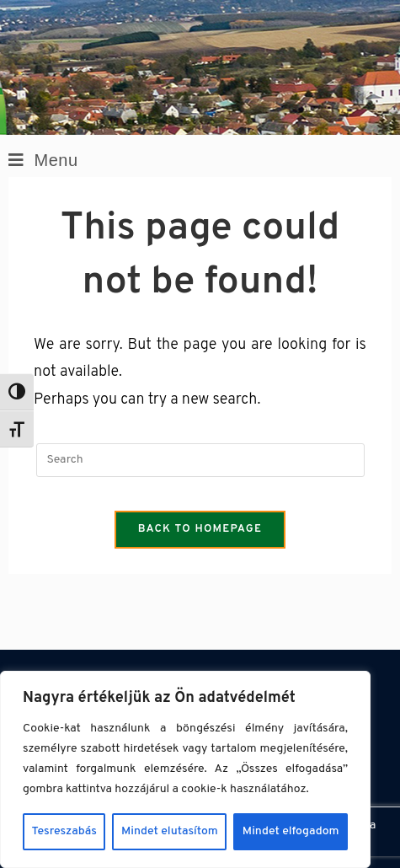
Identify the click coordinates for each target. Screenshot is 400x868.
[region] (185, 769)
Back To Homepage (200, 529)
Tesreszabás (64, 831)
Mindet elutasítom (170, 831)
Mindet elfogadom (291, 831)
